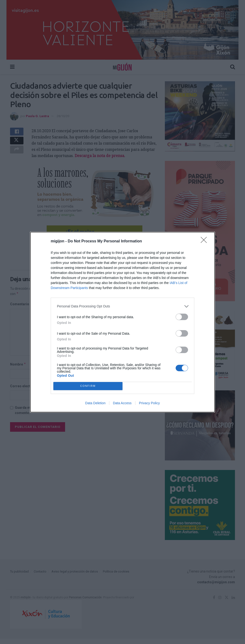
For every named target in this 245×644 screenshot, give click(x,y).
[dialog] (122, 322)
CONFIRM (88, 386)
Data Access (122, 403)
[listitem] (122, 306)
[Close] (205, 241)
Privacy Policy (149, 403)
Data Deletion (95, 403)
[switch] (182, 317)
